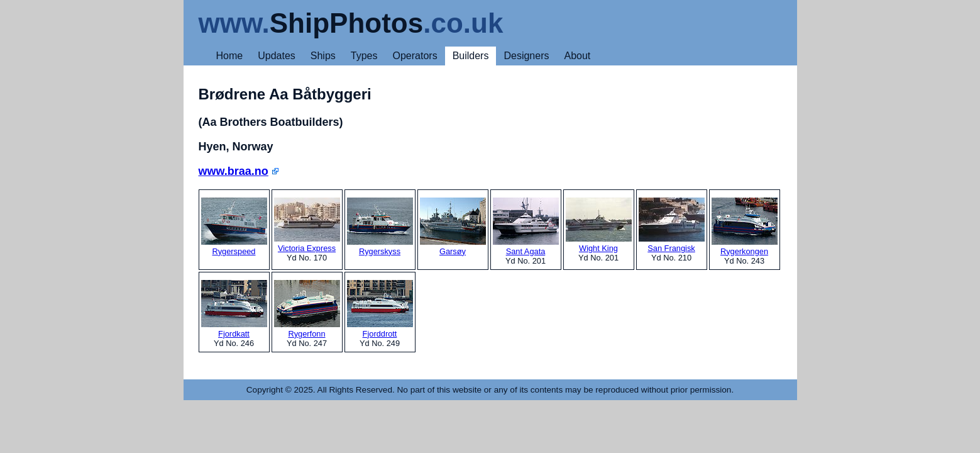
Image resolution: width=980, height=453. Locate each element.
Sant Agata (526, 227)
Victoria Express (307, 225)
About (577, 56)
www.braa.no (234, 171)
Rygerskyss (380, 227)
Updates (277, 56)
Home (230, 56)
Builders (471, 56)
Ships (323, 56)
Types (364, 56)
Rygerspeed (234, 227)
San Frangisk (672, 225)
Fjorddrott (380, 309)
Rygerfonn (307, 309)
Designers (526, 56)
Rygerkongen (745, 227)
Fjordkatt (234, 309)
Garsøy (453, 227)
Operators (415, 56)
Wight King (599, 225)
